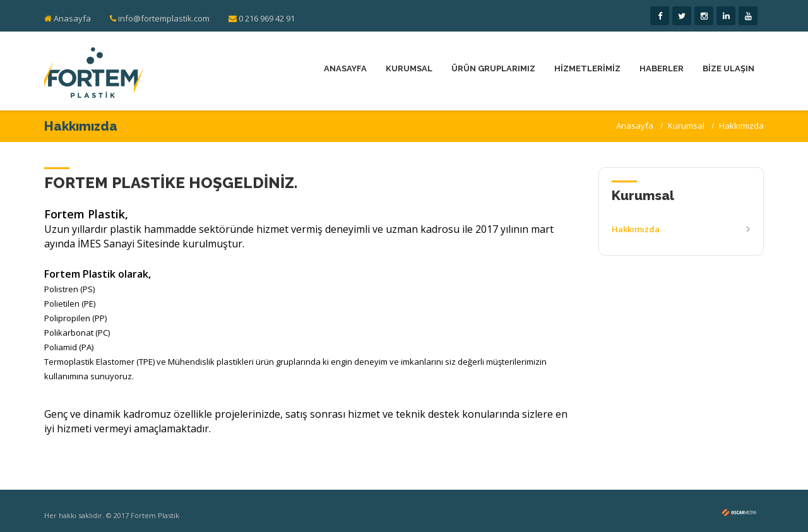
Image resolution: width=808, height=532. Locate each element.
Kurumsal (686, 126)
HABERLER (662, 68)
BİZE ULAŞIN (728, 68)
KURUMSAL (409, 68)
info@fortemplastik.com (160, 18)
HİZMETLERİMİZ (587, 68)
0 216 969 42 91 (262, 18)
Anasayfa (72, 18)
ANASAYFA (345, 68)
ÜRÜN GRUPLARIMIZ (493, 68)
